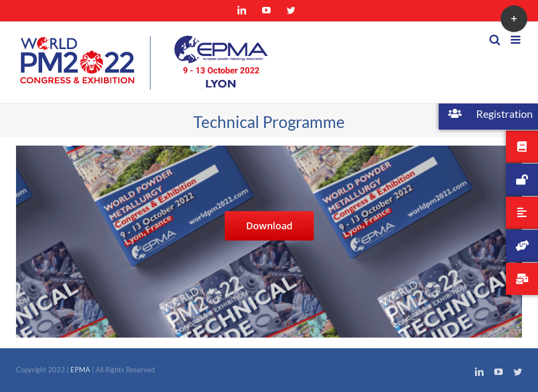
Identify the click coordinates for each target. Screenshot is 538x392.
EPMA (81, 370)
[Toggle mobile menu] (516, 40)
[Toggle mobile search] (495, 40)
